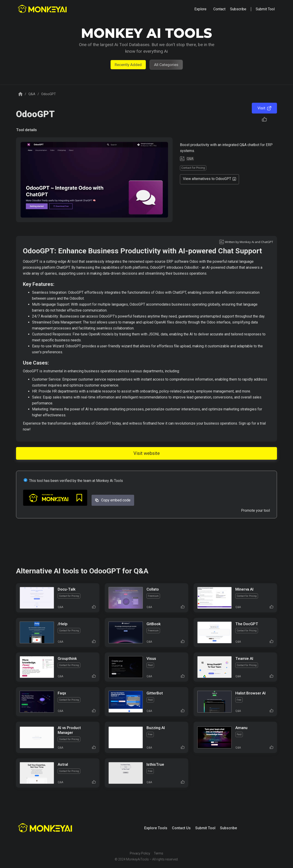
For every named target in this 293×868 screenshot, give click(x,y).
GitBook (154, 624)
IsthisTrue (155, 764)
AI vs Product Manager (69, 730)
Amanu (241, 728)
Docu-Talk (67, 589)
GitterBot (155, 693)
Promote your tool (255, 510)
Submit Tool (205, 828)
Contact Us (181, 828)
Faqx (62, 693)
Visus (151, 658)
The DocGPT (247, 624)
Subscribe (228, 828)
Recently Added (128, 65)
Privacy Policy (140, 853)
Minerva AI (244, 589)
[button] (200, 9)
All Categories (166, 65)
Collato (153, 589)
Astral (63, 764)
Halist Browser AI (250, 693)
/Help (63, 624)
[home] (43, 9)
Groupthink (67, 658)
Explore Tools (156, 828)
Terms (159, 853)
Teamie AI (244, 658)
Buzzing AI (156, 728)
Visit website (147, 453)
